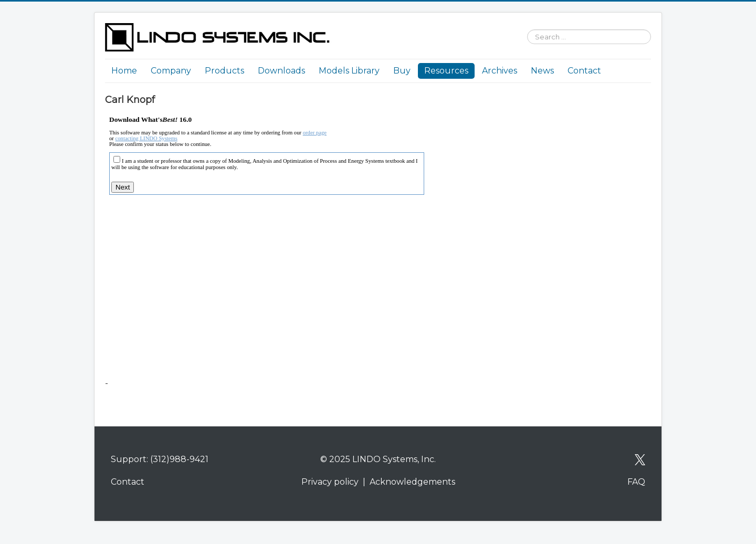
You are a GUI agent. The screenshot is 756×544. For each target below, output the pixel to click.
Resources (446, 71)
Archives (500, 71)
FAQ (636, 482)
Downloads (281, 71)
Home (124, 71)
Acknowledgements (412, 482)
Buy (402, 71)
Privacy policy (330, 482)
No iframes (289, 243)
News (542, 71)
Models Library (349, 71)
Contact (584, 71)
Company (171, 71)
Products (224, 71)
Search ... (522, 23)
